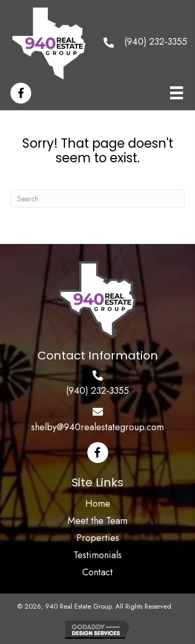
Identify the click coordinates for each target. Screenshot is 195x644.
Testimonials (97, 555)
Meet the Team (97, 521)
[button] (98, 453)
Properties (98, 538)
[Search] (97, 198)
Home (98, 504)
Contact (97, 572)
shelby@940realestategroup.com (97, 427)
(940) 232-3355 (156, 42)
